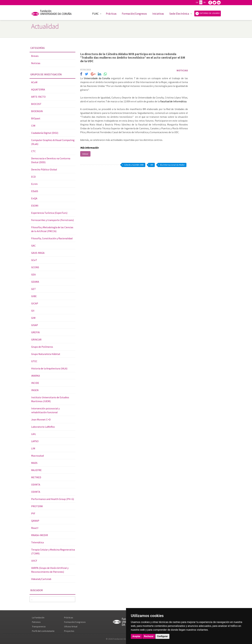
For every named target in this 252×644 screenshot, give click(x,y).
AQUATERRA (38, 89)
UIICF (34, 561)
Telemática (37, 542)
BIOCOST (36, 104)
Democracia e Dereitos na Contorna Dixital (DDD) (51, 160)
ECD (33, 177)
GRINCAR (36, 340)
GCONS (35, 267)
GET (34, 289)
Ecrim (34, 184)
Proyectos (69, 631)
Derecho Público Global (44, 169)
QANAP (35, 521)
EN (205, 2)
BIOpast (36, 118)
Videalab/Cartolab (41, 579)
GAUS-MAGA (38, 253)
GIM (33, 318)
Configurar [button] (162, 636)
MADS (34, 463)
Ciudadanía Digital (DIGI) (45, 133)
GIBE (34, 296)
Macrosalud (37, 456)
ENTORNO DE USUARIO (208, 13)
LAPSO (35, 441)
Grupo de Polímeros (42, 347)
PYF (33, 513)
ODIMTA (36, 485)
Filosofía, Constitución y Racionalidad (52, 238)
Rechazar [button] (149, 636)
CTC (33, 151)
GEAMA (35, 282)
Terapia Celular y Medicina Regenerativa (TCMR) (53, 551)
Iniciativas (158, 14)
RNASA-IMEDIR (40, 535)
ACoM (34, 82)
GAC (33, 246)
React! (35, 528)
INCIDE (35, 383)
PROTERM (37, 506)
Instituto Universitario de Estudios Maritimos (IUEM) (50, 399)
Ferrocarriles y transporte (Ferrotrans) (52, 220)
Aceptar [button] (136, 636)
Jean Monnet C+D (41, 419)
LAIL (34, 434)
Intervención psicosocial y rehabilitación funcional (45, 410)
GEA (33, 274)
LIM (33, 448)
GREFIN (35, 332)
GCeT (34, 260)
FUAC (95, 14)
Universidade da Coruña (97, 78)
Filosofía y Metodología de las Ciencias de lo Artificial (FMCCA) (52, 229)
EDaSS (35, 191)
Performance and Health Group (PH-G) (53, 499)
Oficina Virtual (71, 626)
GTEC (34, 361)
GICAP (35, 303)
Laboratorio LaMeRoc (43, 427)
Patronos (36, 622)
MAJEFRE (36, 470)
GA (197, 2)
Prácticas (111, 14)
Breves (35, 56)
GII (33, 311)
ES (201, 2)
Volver (85, 154)
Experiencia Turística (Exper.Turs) (49, 213)
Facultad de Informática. (174, 101)
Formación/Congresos (134, 14)
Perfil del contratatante (43, 631)
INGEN (35, 390)
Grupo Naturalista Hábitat (46, 354)
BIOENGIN (37, 111)
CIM (33, 126)
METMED (36, 477)
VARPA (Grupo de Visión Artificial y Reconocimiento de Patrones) (50, 570)
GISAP (35, 325)
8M (152, 165)
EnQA (34, 198)
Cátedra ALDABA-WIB (134, 165)
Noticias (36, 63)
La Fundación (38, 618)
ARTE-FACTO (38, 97)
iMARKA (36, 376)
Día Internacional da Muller (172, 165)
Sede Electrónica (179, 14)
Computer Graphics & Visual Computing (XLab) (53, 142)
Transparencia (39, 626)
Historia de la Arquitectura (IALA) (49, 368)
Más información (90, 148)
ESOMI (35, 206)
